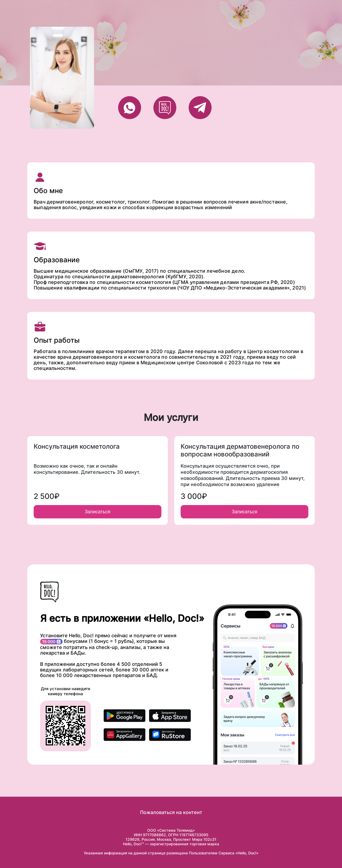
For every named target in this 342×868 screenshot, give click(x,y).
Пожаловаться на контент (171, 812)
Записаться (98, 512)
